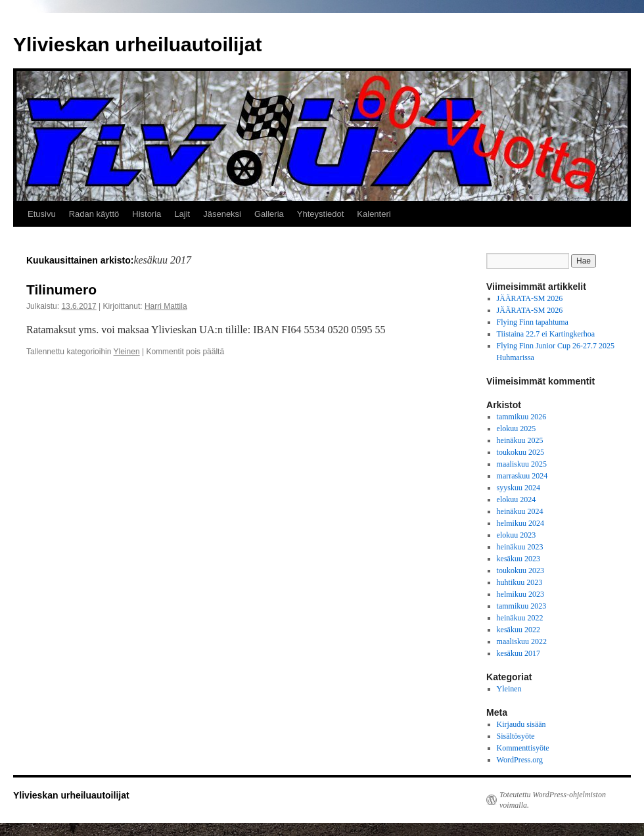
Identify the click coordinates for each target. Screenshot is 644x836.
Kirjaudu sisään (521, 724)
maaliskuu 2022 (522, 641)
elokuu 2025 (517, 429)
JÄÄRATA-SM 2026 (530, 298)
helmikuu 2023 (520, 594)
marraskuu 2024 (522, 476)
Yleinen (127, 352)
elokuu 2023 (517, 535)
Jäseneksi (222, 214)
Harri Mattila (166, 306)
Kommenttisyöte (523, 748)
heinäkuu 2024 (520, 511)
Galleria (269, 214)
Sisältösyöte (516, 736)
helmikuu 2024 (520, 523)
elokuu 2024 (517, 499)
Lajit (182, 214)
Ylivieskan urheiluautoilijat (137, 44)
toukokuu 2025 (520, 452)
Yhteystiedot (321, 214)
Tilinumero (61, 290)
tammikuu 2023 (522, 606)
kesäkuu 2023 (518, 559)
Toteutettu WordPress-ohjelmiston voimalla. (553, 800)
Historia (147, 214)
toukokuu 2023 (520, 570)
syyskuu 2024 (518, 488)
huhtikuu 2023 (520, 582)
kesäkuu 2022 (518, 630)
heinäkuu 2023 (520, 547)
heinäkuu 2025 (520, 440)
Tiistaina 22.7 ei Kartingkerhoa (546, 334)
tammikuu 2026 (522, 417)
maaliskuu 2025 (522, 464)
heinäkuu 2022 (520, 618)
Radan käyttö (94, 214)
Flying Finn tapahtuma (533, 322)
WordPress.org (520, 760)
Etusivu (42, 214)
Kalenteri (374, 214)
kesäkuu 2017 (518, 653)
